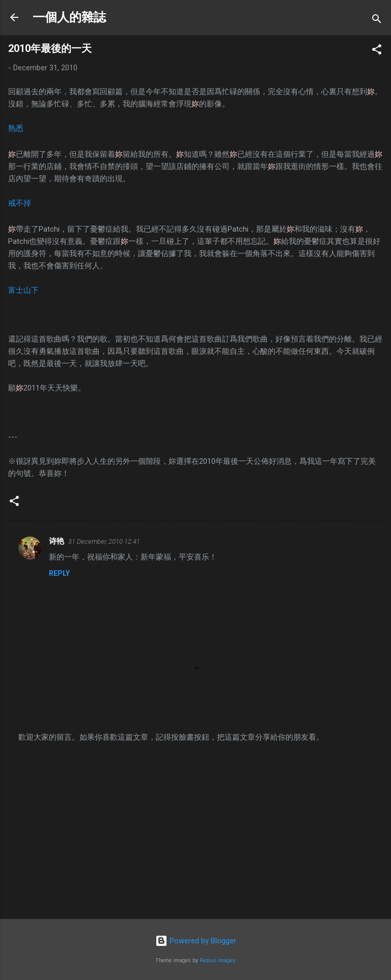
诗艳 (57, 541)
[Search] (377, 21)
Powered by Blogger (196, 941)
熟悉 (16, 128)
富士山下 (23, 290)
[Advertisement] (195, 831)
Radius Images (218, 960)
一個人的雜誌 (69, 17)
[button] (377, 51)
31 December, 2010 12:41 (104, 541)
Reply (59, 573)
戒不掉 (20, 203)
